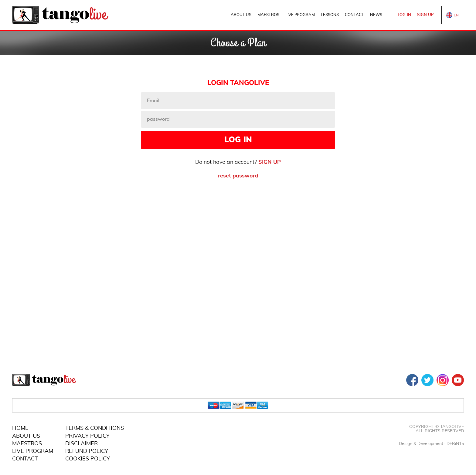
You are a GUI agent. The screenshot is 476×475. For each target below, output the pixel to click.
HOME (20, 428)
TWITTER (427, 380)
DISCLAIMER (82, 444)
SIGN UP (425, 15)
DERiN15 (455, 444)
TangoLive (60, 15)
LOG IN (404, 15)
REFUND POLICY (87, 451)
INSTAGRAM (443, 380)
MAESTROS (268, 15)
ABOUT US (241, 15)
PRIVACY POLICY (87, 436)
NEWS (376, 15)
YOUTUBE (458, 380)
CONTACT (354, 15)
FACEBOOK (412, 380)
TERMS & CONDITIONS (95, 428)
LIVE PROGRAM (300, 15)
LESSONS (330, 15)
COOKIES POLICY (88, 459)
